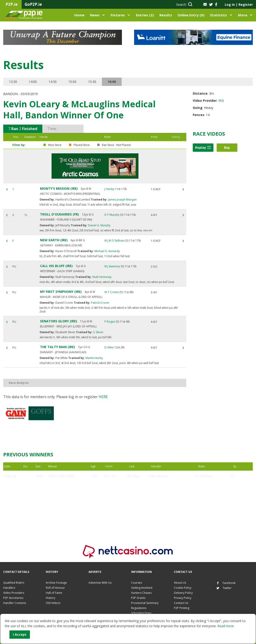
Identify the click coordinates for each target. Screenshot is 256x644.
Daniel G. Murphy (99, 225)
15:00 (72, 82)
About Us (180, 583)
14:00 (33, 82)
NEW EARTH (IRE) (54, 240)
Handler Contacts (15, 603)
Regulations (139, 608)
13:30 (13, 82)
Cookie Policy (183, 588)
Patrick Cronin (100, 303)
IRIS (221, 101)
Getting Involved (142, 588)
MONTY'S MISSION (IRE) (59, 188)
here (103, 397)
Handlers (9, 588)
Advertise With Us (100, 583)
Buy (227, 147)
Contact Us (181, 603)
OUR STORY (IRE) (62, 476)
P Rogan (110, 322)
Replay (203, 147)
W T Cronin (112, 292)
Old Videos (53, 603)
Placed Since (82, 145)
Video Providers (14, 593)
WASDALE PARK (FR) (64, 509)
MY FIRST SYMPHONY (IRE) (61, 292)
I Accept (20, 634)
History (50, 598)
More (243, 15)
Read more (226, 626)
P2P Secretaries (13, 598)
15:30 (92, 82)
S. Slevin (98, 332)
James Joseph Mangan (122, 200)
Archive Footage (56, 583)
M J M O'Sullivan (114, 240)
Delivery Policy (183, 593)
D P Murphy (112, 215)
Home (79, 15)
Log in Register (239, 4)
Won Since (55, 145)
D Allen (109, 347)
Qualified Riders (14, 583)
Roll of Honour (55, 588)
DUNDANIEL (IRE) (62, 498)
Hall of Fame (54, 593)
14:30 (53, 82)
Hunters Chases (141, 593)
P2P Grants (138, 598)
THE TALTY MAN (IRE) (58, 347)
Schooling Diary (141, 613)
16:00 (112, 82)
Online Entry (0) (191, 15)
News (95, 15)
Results (166, 15)
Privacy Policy (183, 598)
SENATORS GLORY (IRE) (59, 321)
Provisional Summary (145, 603)
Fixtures (118, 15)
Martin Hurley (94, 358)
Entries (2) (145, 15)
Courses (137, 583)
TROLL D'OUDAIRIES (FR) (59, 214)
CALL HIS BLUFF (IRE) (56, 266)
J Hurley (109, 189)
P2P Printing (182, 608)
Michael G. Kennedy (107, 251)
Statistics (219, 15)
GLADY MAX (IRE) (62, 487)
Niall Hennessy (102, 277)
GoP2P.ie (33, 4)
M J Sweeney (112, 266)
